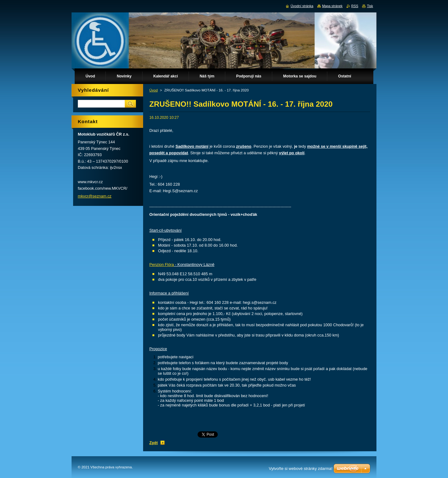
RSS (355, 6)
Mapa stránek (332, 6)
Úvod (154, 90)
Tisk (370, 6)
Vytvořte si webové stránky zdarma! (301, 469)
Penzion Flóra (162, 265)
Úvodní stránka (302, 6)
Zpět (154, 443)
